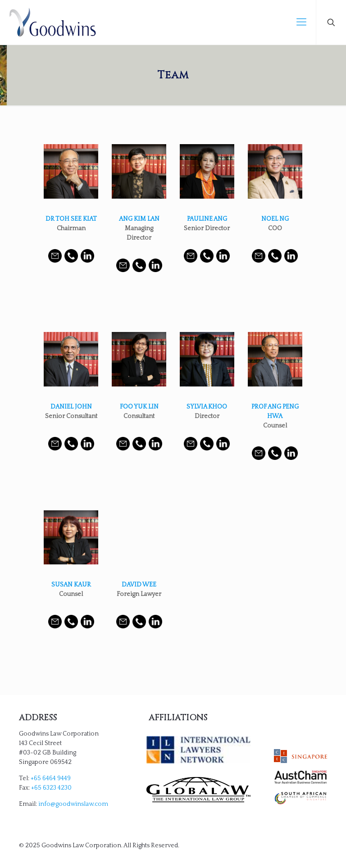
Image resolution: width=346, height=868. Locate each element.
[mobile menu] (301, 23)
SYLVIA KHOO (207, 407)
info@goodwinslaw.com (73, 804)
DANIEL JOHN (71, 407)
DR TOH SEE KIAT (71, 219)
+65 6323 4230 (51, 788)
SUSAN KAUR (71, 585)
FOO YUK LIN (139, 407)
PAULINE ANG (207, 219)
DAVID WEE (139, 585)
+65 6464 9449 (51, 778)
